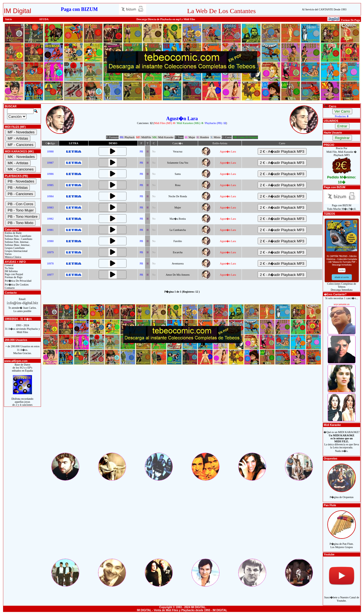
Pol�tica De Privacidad (18, 281)
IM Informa (11, 271)
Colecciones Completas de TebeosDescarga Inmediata (342, 286)
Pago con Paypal (14, 274)
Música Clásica (13, 257)
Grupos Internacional (16, 251)
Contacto (9, 288)
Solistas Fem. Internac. (17, 242)
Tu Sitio (9, 268)
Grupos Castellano (14, 248)
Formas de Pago (13, 277)
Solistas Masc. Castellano (18, 239)
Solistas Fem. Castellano (18, 236)
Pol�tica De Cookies (16, 285)
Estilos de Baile (13, 233)
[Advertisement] (182, 414)
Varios (8, 254)
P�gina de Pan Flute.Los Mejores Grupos (342, 542)
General (9, 265)
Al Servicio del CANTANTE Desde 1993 (324, 9)
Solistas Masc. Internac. (17, 245)
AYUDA (44, 19)
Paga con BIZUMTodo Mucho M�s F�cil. (342, 206)
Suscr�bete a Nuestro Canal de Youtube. (342, 596)
